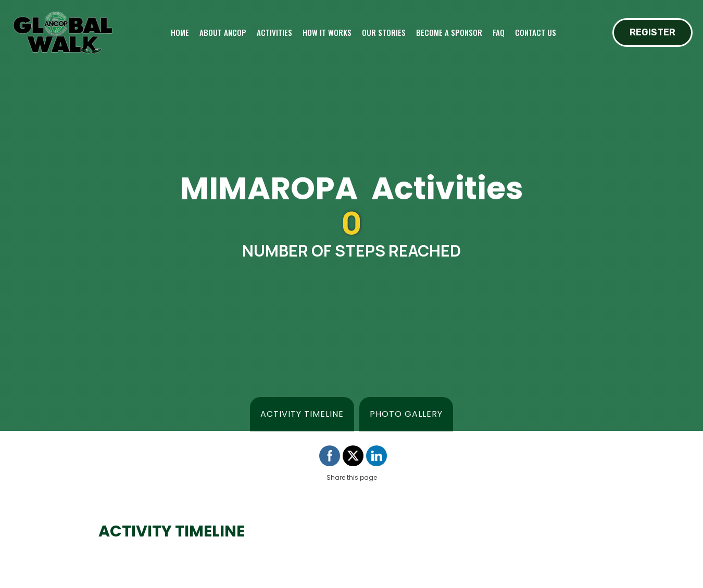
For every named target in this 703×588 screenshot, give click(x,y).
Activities (274, 32)
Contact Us (536, 32)
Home (180, 32)
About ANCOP (223, 32)
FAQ (499, 32)
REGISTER (652, 32)
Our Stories (384, 32)
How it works (327, 32)
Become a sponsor (449, 32)
